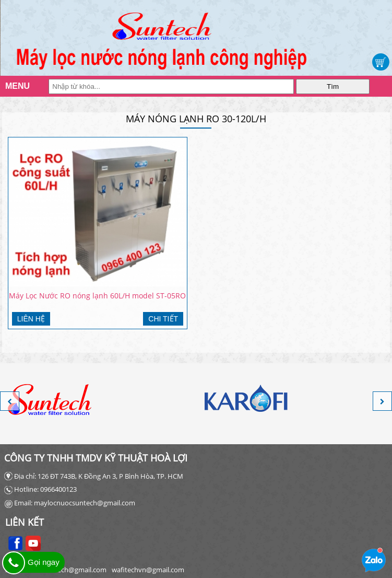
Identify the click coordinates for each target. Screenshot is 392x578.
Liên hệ (31, 319)
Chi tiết (163, 319)
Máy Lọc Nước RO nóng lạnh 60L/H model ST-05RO (97, 296)
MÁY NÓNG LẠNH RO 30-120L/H (196, 119)
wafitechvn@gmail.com (148, 570)
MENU (16, 86)
